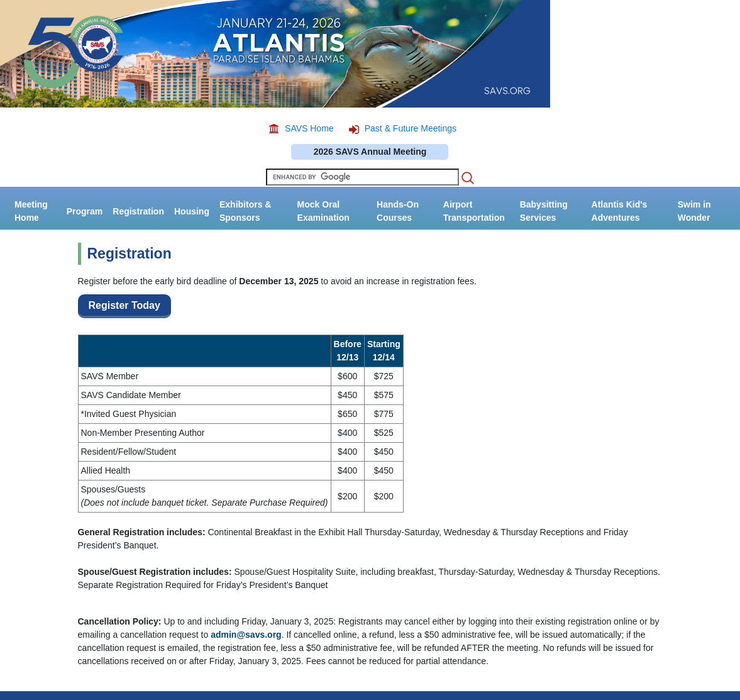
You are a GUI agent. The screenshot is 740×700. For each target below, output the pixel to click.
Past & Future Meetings (411, 128)
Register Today (124, 305)
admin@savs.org (246, 635)
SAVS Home (309, 128)
